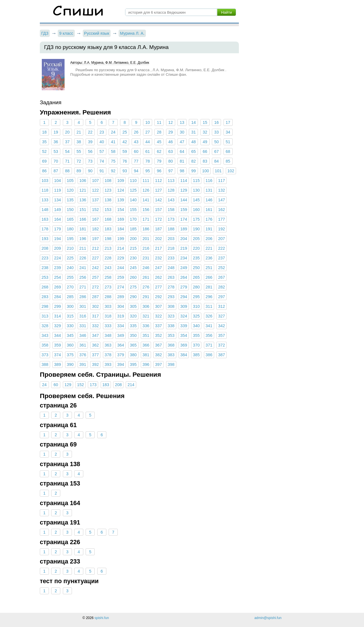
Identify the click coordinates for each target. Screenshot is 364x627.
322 (158, 316)
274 (121, 287)
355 (196, 335)
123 (108, 190)
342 (222, 326)
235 (196, 258)
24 (113, 132)
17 (228, 122)
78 (148, 161)
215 (133, 248)
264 (184, 277)
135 (70, 200)
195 (70, 239)
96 (159, 171)
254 (57, 277)
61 (148, 151)
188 (171, 229)
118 (45, 190)
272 (95, 287)
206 (209, 239)
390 (70, 364)
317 (95, 316)
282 (222, 287)
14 (193, 122)
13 (182, 122)
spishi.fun (102, 618)
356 (209, 335)
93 (125, 171)
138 (108, 200)
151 (83, 210)
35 (44, 142)
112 (158, 181)
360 (70, 345)
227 (95, 258)
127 (158, 190)
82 (193, 161)
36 (56, 142)
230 (133, 258)
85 (228, 161)
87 (56, 171)
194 (57, 239)
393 (108, 364)
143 (171, 200)
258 (108, 277)
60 (136, 151)
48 (193, 142)
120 (70, 190)
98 (182, 171)
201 (146, 239)
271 (83, 287)
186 (146, 229)
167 (95, 219)
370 (196, 345)
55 (79, 151)
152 (95, 210)
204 (184, 239)
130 (196, 190)
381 (146, 355)
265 (196, 277)
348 (108, 335)
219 (184, 248)
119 (57, 190)
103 (45, 181)
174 (184, 219)
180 (70, 229)
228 (108, 258)
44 (148, 142)
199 (121, 239)
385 (196, 355)
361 (83, 345)
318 (108, 316)
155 (133, 210)
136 (83, 200)
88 (67, 171)
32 (205, 132)
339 (184, 326)
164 (57, 219)
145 (196, 200)
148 (45, 210)
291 (146, 297)
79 (159, 161)
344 (57, 335)
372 (222, 345)
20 (67, 132)
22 (90, 132)
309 (184, 306)
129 (184, 190)
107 (95, 181)
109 (121, 181)
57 (102, 151)
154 (121, 210)
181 (83, 229)
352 (158, 335)
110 (133, 181)
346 (83, 335)
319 (121, 316)
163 (45, 219)
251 (209, 268)
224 (57, 258)
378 (108, 355)
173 (171, 219)
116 (209, 181)
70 (56, 161)
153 (108, 210)
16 (216, 122)
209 (57, 248)
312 (222, 306)
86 (44, 171)
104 (57, 181)
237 (222, 258)
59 (125, 151)
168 (108, 219)
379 (121, 355)
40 (102, 142)
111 (146, 181)
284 (57, 297)
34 (228, 132)
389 (57, 364)
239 (57, 268)
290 (133, 297)
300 (70, 306)
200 (133, 239)
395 (133, 364)
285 (70, 297)
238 (45, 268)
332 (95, 326)
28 (159, 132)
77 (136, 161)
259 (121, 277)
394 (121, 364)
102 (231, 171)
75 (113, 161)
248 (171, 268)
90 (90, 171)
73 (90, 161)
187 (158, 229)
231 (146, 258)
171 (146, 219)
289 (121, 297)
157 (158, 210)
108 (108, 181)
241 (83, 268)
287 (95, 297)
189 (184, 229)
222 (222, 248)
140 (133, 200)
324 (184, 316)
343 (45, 335)
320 (133, 316)
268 (45, 287)
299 (57, 306)
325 (196, 316)
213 (108, 248)
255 (70, 277)
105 (70, 181)
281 (209, 287)
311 (209, 306)
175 (196, 219)
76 (125, 161)
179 (57, 229)
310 (196, 306)
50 (216, 142)
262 (158, 277)
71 (67, 161)
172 (158, 219)
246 (146, 268)
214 (121, 248)
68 (228, 151)
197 (95, 239)
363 (108, 345)
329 (57, 326)
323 (171, 316)
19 (56, 132)
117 (222, 181)
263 (171, 277)
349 (121, 335)
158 (171, 210)
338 (171, 326)
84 (216, 161)
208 (45, 248)
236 (209, 258)
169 (121, 219)
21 (79, 132)
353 (171, 335)
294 (184, 297)
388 (45, 364)
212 (95, 248)
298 (45, 306)
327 (222, 316)
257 (95, 277)
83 (205, 161)
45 (159, 142)
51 (228, 142)
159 (184, 210)
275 (133, 287)
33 (216, 132)
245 (133, 268)
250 (196, 268)
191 (209, 229)
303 (108, 306)
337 (158, 326)
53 (56, 151)
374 (57, 355)
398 (171, 364)
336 (146, 326)
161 (209, 210)
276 (146, 287)
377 (95, 355)
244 (121, 268)
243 (108, 268)
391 (83, 364)
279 (184, 287)
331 (83, 326)
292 (158, 297)
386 (209, 355)
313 (45, 316)
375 (70, 355)
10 (148, 122)
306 (146, 306)
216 (146, 248)
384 (184, 355)
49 (205, 142)
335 (133, 326)
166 (83, 219)
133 (45, 200)
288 (108, 297)
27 (148, 132)
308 (171, 306)
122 (95, 190)
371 (209, 345)
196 (83, 239)
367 (158, 345)
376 (83, 355)
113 (171, 181)
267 (222, 277)
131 (209, 190)
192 (222, 229)
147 (222, 200)
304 (121, 306)
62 (159, 151)
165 (70, 219)
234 (184, 258)
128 (171, 190)
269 (57, 287)
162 (222, 210)
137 (95, 200)
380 (133, 355)
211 (83, 248)
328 (45, 326)
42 (125, 142)
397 (158, 364)
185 (133, 229)
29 (171, 132)
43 (136, 142)
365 (133, 345)
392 (95, 364)
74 (102, 161)
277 (158, 287)
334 (121, 326)
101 (218, 171)
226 (83, 258)
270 (70, 287)
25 (125, 132)
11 (159, 122)
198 (108, 239)
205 (196, 239)
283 (45, 297)
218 (171, 248)
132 (222, 190)
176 (209, 219)
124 (121, 190)
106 (83, 181)
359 (57, 345)
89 (79, 171)
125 (133, 190)
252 (222, 268)
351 (146, 335)
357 (222, 335)
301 (83, 306)
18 (44, 132)
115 (196, 181)
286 (83, 297)
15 (205, 122)
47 (182, 142)
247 (158, 268)
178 (45, 229)
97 (171, 171)
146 (209, 200)
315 (70, 316)
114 (184, 181)
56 (90, 151)
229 (121, 258)
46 (171, 142)
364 (121, 345)
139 (121, 200)
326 (209, 316)
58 (113, 151)
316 (83, 316)
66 (205, 151)
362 (95, 345)
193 (45, 239)
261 (146, 277)
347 (95, 335)
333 (108, 326)
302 (95, 306)
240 (70, 268)
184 (121, 229)
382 (158, 355)
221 (209, 248)
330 (70, 326)
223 (45, 258)
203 (171, 239)
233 (171, 258)
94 (136, 171)
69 (44, 161)
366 (146, 345)
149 (57, 210)
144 (184, 200)
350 (133, 335)
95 (148, 171)
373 (45, 355)
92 (113, 171)
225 (70, 258)
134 (57, 200)
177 (222, 219)
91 (102, 171)
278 (171, 287)
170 (133, 219)
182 (95, 229)
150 (70, 210)
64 (182, 151)
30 (182, 132)
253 (45, 277)
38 (79, 142)
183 (108, 229)
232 (158, 258)
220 (196, 248)
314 (57, 316)
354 (184, 335)
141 (146, 200)
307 (158, 306)
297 (222, 297)
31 (193, 132)
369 (184, 345)
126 (146, 190)
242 (95, 268)
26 (136, 132)
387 (222, 355)
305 (133, 306)
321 (146, 316)
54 (67, 151)
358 (45, 345)
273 (108, 287)
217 (158, 248)
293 (171, 297)
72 (79, 161)
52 (44, 151)
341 (209, 326)
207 (222, 239)
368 (171, 345)
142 (158, 200)
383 (171, 355)
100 (206, 171)
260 (133, 277)
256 (83, 277)
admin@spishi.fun (268, 618)
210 (70, 248)
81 (182, 161)
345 (70, 335)
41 (113, 142)
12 (171, 122)
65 (193, 151)
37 (67, 142)
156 (146, 210)
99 (193, 171)
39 (90, 142)
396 (146, 364)
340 (196, 326)
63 (171, 151)
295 (196, 297)
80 (171, 161)
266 (209, 277)
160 (196, 210)
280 (196, 287)
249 (184, 268)
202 (158, 239)
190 (196, 229)
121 (83, 190)
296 (209, 297)
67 (216, 151)
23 (102, 132)
